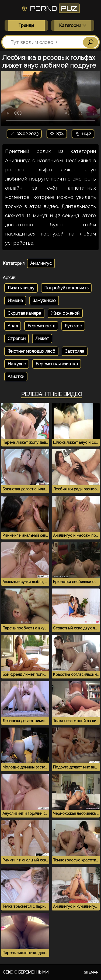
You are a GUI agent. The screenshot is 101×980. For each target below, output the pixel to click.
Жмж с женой (65, 313)
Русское (73, 326)
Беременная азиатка (57, 364)
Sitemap (91, 972)
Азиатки (16, 377)
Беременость (41, 326)
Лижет (42, 339)
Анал (13, 326)
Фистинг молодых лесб (31, 351)
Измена (15, 301)
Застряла (75, 351)
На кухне (17, 364)
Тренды (26, 25)
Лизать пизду (21, 288)
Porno (50, 8)
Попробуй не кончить (66, 288)
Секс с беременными (26, 972)
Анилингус (41, 263)
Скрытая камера (24, 313)
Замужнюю (44, 301)
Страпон (17, 339)
